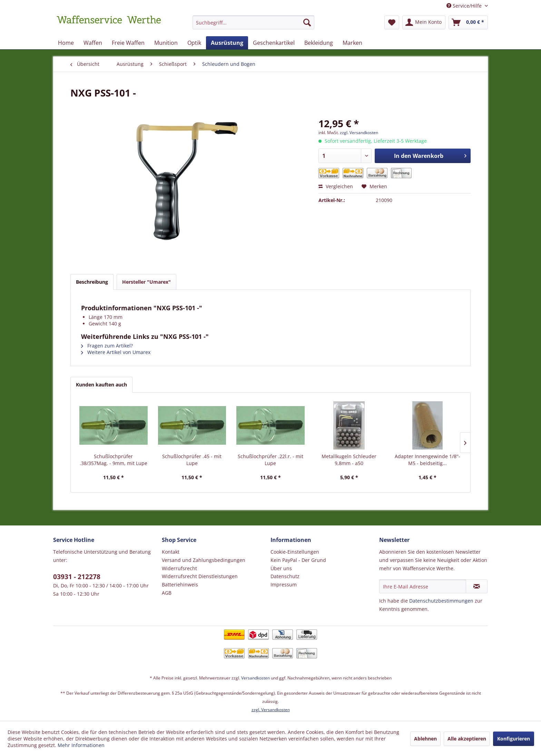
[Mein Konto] (424, 22)
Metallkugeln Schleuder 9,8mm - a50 (349, 460)
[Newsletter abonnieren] (477, 586)
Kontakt (171, 552)
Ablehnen (425, 739)
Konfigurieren (514, 739)
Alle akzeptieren (467, 739)
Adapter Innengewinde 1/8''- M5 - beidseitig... (427, 460)
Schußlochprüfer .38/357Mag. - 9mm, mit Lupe (114, 460)
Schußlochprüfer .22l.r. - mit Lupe (270, 460)
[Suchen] (307, 22)
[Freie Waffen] (128, 43)
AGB (167, 593)
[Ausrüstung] (227, 43)
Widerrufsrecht (179, 568)
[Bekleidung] (319, 43)
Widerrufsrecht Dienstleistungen (200, 576)
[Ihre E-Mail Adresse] (423, 586)
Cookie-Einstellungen (295, 552)
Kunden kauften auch (101, 385)
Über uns (281, 568)
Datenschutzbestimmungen (441, 601)
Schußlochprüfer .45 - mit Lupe (192, 460)
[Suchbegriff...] (253, 22)
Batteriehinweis (180, 584)
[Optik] (194, 43)
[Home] (66, 43)
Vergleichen (336, 186)
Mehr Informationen (81, 745)
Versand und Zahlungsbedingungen (204, 560)
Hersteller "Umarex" (146, 282)
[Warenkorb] (468, 22)
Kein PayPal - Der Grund (298, 560)
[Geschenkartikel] (274, 43)
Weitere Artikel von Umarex (116, 352)
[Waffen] (93, 43)
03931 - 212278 (77, 577)
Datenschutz (285, 576)
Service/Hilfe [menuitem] (465, 6)
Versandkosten (255, 678)
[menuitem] (253, 26)
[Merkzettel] (392, 22)
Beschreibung (92, 282)
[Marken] (352, 43)
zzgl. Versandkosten (359, 133)
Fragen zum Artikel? (107, 346)
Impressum (284, 584)
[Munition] (166, 43)
